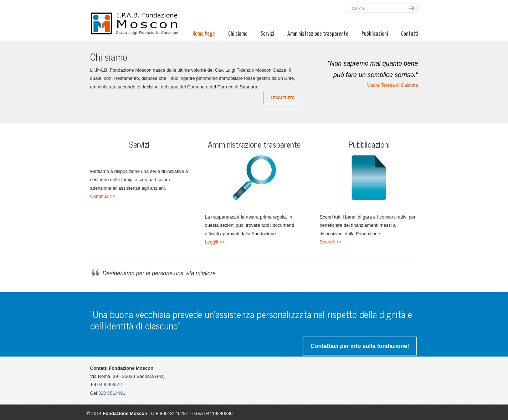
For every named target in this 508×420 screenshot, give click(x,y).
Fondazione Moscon (138, 19)
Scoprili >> (331, 242)
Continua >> (103, 196)
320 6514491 (112, 393)
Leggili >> (215, 242)
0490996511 (110, 385)
